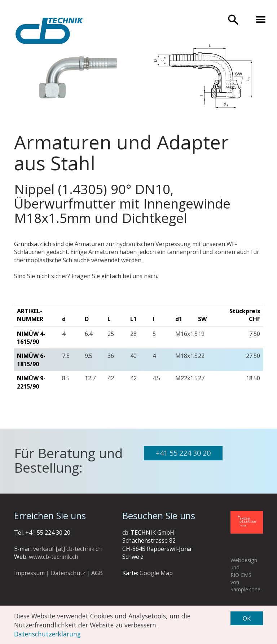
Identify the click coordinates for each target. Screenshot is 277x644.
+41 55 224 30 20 (183, 453)
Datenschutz (68, 573)
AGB (97, 573)
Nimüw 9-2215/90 (31, 382)
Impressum (29, 573)
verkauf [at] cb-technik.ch (67, 549)
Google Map (156, 573)
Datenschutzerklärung (47, 634)
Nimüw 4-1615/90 (31, 338)
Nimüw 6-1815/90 (31, 360)
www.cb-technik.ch (54, 557)
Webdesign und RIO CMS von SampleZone (245, 575)
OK (247, 618)
